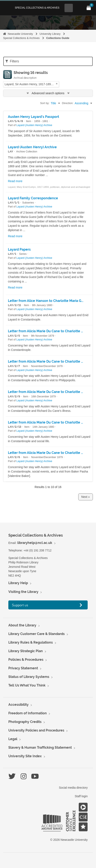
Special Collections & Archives (37, 8)
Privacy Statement (23, 668)
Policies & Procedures (26, 660)
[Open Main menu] (79, 8)
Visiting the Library (23, 592)
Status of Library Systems (29, 677)
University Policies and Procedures (36, 730)
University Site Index (25, 756)
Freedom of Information (28, 713)
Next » (86, 497)
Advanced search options (48, 93)
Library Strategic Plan (26, 651)
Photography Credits (25, 722)
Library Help (18, 583)
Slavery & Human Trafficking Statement (40, 748)
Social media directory (73, 788)
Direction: (68, 103)
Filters (12, 61)
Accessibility (18, 705)
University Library (50, 34)
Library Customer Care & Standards (37, 634)
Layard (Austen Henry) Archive (34, 125)
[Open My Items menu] (89, 8)
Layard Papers (19, 249)
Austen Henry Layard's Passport (33, 117)
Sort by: (45, 103)
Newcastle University (20, 34)
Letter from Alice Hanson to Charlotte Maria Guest (48, 301)
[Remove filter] (57, 84)
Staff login (81, 796)
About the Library (22, 625)
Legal (13, 739)
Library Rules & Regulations (31, 642)
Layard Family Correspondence (33, 198)
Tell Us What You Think (27, 685)
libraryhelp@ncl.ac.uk (35, 543)
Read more (15, 181)
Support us (20, 605)
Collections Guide (58, 38)
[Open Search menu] (69, 8)
